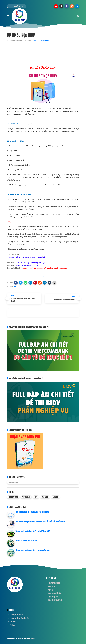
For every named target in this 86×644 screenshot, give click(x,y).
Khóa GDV (51, 590)
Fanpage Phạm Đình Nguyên (20, 618)
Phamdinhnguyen (54, 583)
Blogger (33, 639)
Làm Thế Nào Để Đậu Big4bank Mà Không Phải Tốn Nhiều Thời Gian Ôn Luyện (40, 521)
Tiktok (13, 625)
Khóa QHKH (52, 586)
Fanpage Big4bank (17, 615)
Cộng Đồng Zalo (53, 597)
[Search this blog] (43, 482)
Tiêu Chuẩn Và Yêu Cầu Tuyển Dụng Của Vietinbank (32, 512)
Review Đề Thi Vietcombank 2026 (27, 541)
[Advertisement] (45, 49)
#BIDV (16, 287)
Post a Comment (45, 40)
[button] (16, 283)
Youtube (13, 622)
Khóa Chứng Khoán (54, 593)
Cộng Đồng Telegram (55, 600)
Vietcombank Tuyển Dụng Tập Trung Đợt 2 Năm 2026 (33, 550)
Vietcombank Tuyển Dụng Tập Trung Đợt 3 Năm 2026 (33, 531)
